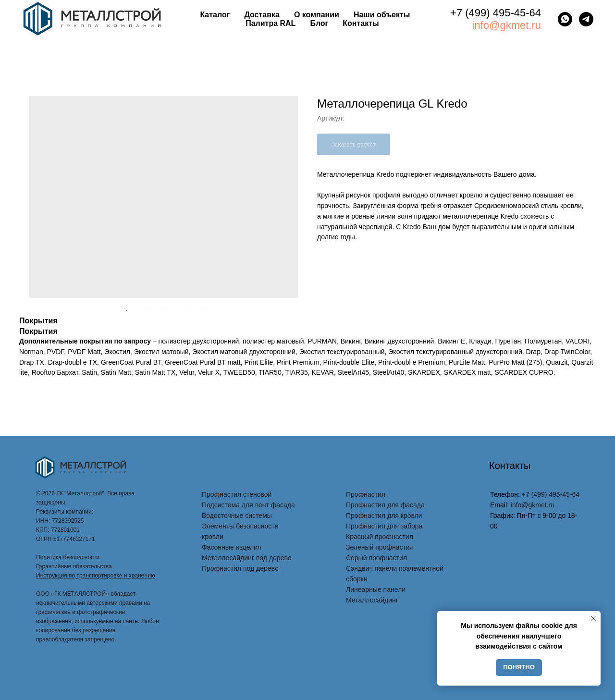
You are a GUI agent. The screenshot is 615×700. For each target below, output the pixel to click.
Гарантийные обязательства (74, 566)
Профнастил (366, 494)
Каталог (215, 15)
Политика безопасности (68, 557)
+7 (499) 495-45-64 (496, 13)
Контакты (361, 23)
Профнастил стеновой (237, 494)
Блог (319, 23)
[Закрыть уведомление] (593, 618)
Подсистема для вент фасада (248, 505)
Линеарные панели (376, 589)
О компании (317, 15)
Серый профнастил (376, 558)
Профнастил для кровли (384, 516)
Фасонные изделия (232, 547)
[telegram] (586, 19)
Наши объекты (382, 15)
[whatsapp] (565, 19)
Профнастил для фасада (385, 505)
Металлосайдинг (372, 600)
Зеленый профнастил (380, 547)
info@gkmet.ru (507, 25)
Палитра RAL (271, 23)
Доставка (262, 15)
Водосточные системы (237, 516)
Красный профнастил (380, 537)
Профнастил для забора (384, 526)
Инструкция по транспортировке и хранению (96, 576)
